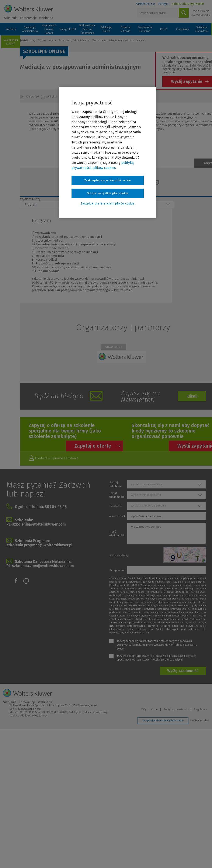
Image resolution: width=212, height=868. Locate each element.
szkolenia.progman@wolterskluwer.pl (39, 545)
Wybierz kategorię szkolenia (148, 506)
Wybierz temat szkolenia (146, 495)
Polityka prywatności (176, 709)
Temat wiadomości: (117, 495)
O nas (155, 709)
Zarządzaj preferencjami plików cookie (163, 720)
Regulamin (200, 709)
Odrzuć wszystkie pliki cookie (107, 193)
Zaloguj (163, 4)
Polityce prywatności (186, 622)
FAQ (144, 709)
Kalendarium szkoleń (11, 42)
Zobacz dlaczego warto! (188, 4)
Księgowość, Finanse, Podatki (49, 29)
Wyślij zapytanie (187, 81)
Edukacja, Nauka (107, 29)
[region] (108, 153)
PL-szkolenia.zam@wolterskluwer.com (40, 566)
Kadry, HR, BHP (68, 29)
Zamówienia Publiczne (145, 29)
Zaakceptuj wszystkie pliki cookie (107, 180)
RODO (164, 29)
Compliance (183, 29)
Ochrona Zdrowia (126, 29)
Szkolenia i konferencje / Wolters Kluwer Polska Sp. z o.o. (29, 12)
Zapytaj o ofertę (93, 446)
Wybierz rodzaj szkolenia (147, 484)
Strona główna (47, 40)
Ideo (206, 720)
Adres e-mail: (117, 516)
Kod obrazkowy (119, 555)
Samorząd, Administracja (30, 29)
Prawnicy (11, 29)
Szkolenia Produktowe (202, 29)
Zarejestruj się (145, 4)
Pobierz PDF (33, 97)
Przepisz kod (117, 570)
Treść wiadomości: (117, 533)
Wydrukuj (52, 97)
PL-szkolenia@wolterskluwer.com (36, 524)
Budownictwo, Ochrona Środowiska (87, 29)
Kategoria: (116, 506)
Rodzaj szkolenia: (116, 484)
